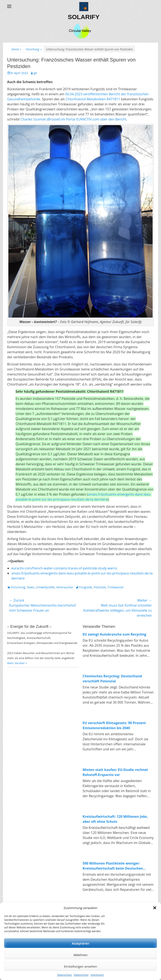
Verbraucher (65, 587)
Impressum (97, 975)
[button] (155, 908)
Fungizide (86, 587)
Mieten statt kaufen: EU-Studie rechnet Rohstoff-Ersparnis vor (115, 772)
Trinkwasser (116, 587)
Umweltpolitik (45, 587)
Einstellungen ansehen (80, 966)
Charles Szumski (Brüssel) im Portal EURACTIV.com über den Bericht (73, 119)
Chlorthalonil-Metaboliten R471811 (93, 99)
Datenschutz (64, 975)
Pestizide (100, 587)
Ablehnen (81, 955)
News (30, 587)
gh (35, 73)
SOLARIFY (84, 17)
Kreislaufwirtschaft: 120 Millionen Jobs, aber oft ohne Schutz (115, 819)
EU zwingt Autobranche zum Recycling (114, 634)
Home (16, 49)
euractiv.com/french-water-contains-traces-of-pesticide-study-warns (64, 568)
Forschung (34, 49)
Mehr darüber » (17, 663)
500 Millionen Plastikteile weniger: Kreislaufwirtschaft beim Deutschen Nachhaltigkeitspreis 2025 (113, 866)
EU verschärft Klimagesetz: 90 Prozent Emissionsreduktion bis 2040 (114, 725)
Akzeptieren (80, 943)
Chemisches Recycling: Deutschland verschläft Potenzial (112, 679)
